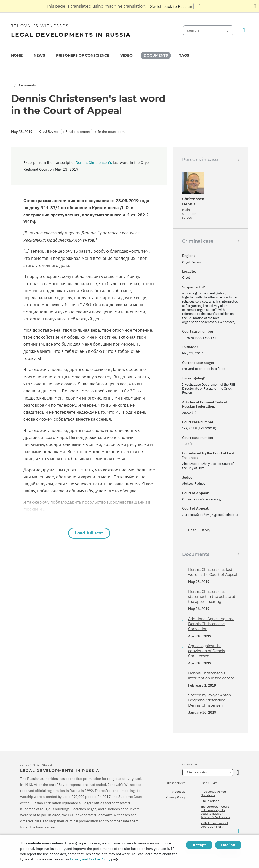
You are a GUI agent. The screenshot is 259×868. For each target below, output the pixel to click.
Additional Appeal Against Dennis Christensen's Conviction (211, 624)
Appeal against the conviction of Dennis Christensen (207, 651)
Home (17, 55)
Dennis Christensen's (94, 163)
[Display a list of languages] (201, 6)
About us (179, 792)
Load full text (89, 533)
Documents (156, 55)
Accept (199, 845)
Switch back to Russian (171, 6)
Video (126, 55)
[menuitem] (17, 55)
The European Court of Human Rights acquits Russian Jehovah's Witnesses (215, 812)
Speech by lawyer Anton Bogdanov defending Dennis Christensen (210, 700)
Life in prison (210, 801)
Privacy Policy (175, 797)
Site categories (197, 772)
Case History (199, 530)
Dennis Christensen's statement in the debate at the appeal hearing (212, 597)
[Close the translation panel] (255, 6)
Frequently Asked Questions (213, 793)
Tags (184, 55)
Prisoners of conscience (83, 55)
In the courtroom (111, 132)
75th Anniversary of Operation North (214, 825)
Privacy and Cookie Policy (90, 859)
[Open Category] (238, 772)
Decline (228, 845)
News (39, 55)
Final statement (78, 132)
